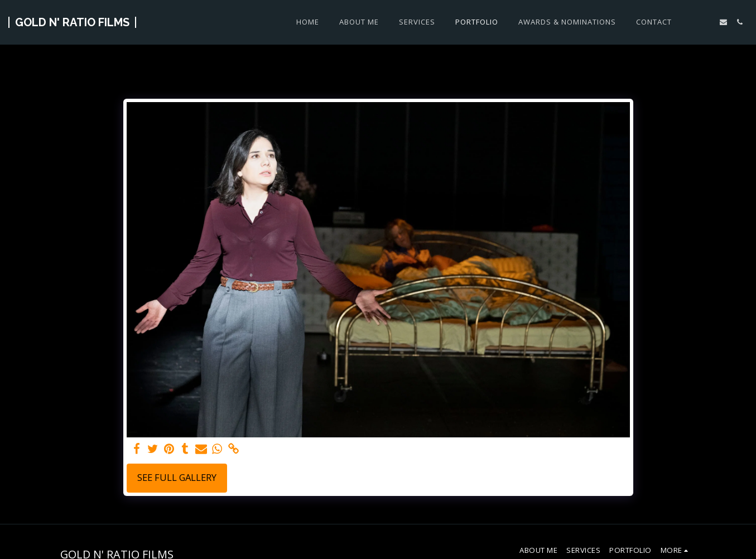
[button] (707, 22)
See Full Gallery (177, 477)
